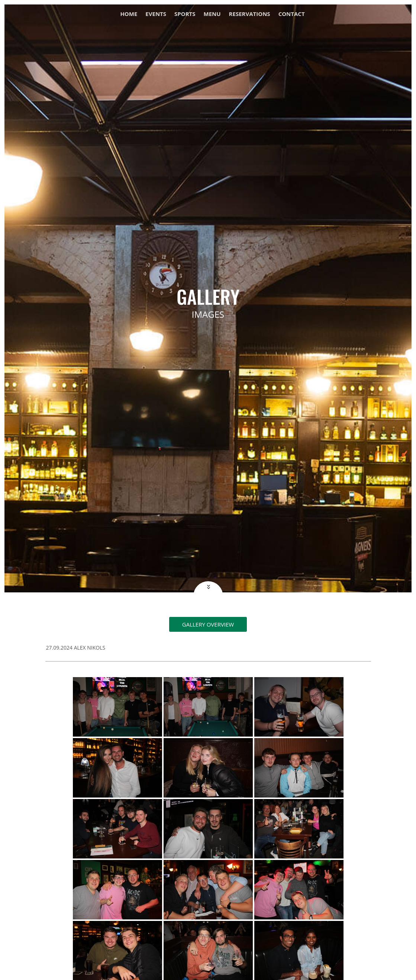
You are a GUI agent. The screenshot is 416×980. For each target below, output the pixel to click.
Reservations (250, 14)
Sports (185, 14)
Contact (292, 14)
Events (156, 14)
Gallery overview (208, 624)
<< (207, 587)
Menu (212, 14)
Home (129, 14)
